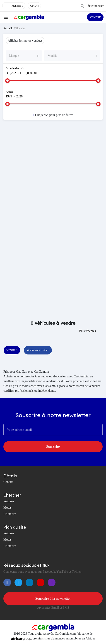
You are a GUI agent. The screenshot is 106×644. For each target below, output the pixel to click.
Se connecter (96, 6)
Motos (7, 508)
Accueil (8, 28)
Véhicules (19, 28)
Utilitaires (10, 514)
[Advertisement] (53, 181)
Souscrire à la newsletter (53, 598)
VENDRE (95, 17)
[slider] (7, 81)
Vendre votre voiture (38, 350)
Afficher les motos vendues (25, 41)
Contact (8, 482)
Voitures (9, 501)
